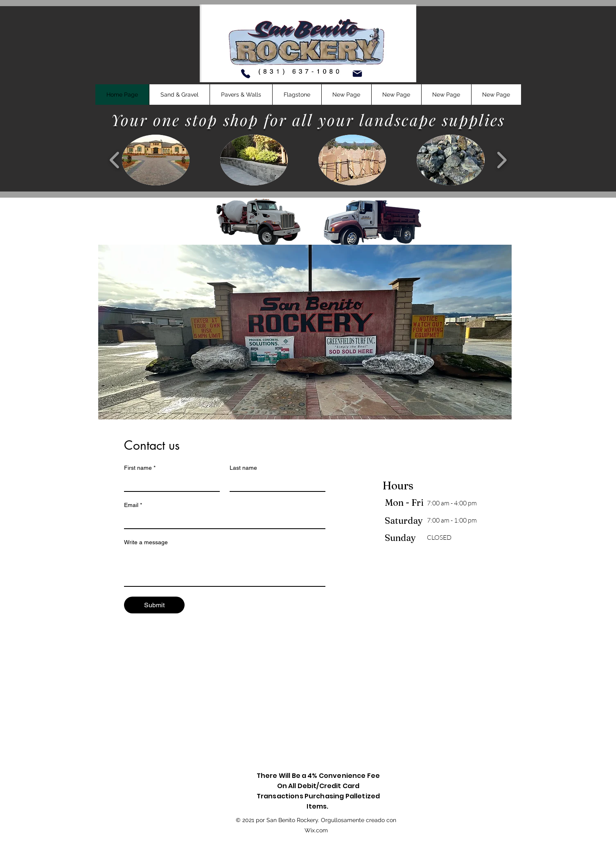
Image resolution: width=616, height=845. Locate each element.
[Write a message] (225, 568)
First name (140, 468)
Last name (243, 468)
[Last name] (275, 483)
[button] (179, 95)
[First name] (169, 483)
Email (133, 505)
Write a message (146, 542)
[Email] (222, 520)
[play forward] (502, 160)
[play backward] (115, 160)
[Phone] (246, 74)
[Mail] (357, 74)
